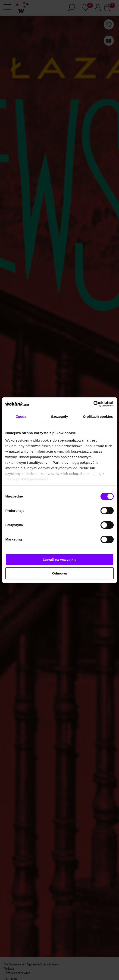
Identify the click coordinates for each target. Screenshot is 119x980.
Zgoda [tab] (21, 416)
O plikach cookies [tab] (98, 416)
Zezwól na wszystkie (59, 560)
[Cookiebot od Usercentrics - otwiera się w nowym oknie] (93, 404)
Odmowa (59, 573)
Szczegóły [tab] (59, 416)
